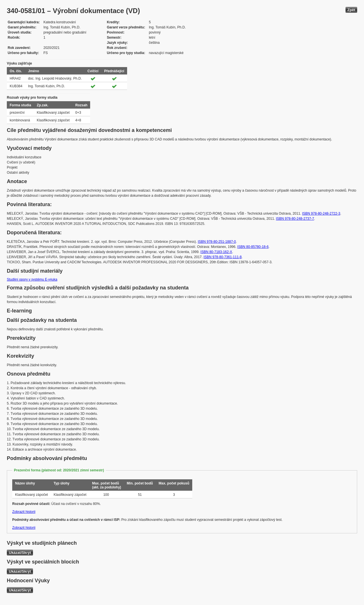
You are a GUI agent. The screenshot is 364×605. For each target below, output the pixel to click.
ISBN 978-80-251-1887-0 (217, 242)
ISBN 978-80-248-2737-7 (295, 219)
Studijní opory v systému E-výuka (32, 279)
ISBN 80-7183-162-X (216, 252)
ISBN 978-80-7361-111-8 (223, 257)
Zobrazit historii (24, 512)
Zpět (351, 10)
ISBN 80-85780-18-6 (253, 247)
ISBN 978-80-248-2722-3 (321, 214)
